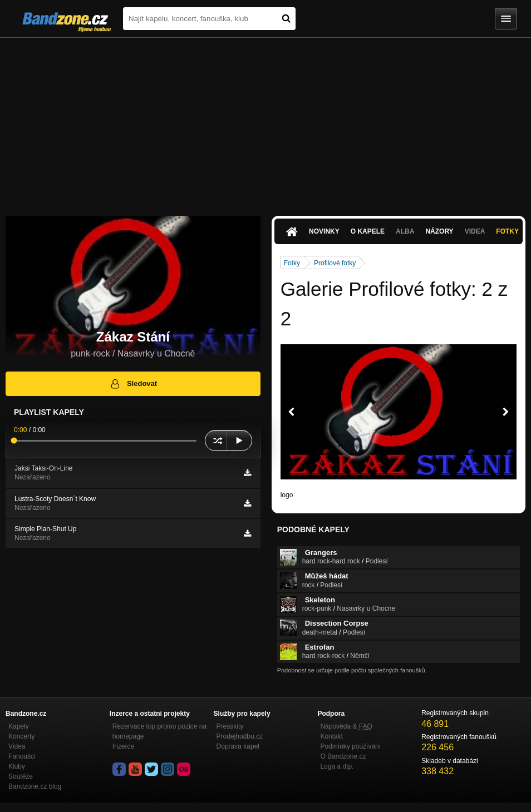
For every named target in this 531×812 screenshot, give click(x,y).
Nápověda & (346, 726)
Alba (405, 231)
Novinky (324, 231)
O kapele (368, 231)
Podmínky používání (350, 746)
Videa (475, 231)
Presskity (230, 726)
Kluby (17, 766)
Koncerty (21, 736)
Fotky (507, 231)
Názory (439, 231)
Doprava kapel (238, 746)
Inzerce (123, 746)
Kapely (19, 726)
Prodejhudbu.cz (240, 736)
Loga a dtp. (337, 766)
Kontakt (331, 736)
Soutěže (21, 776)
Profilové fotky (335, 263)
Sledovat (133, 384)
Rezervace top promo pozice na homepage (159, 731)
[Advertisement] (265, 121)
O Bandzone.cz (343, 756)
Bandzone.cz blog (35, 786)
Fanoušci (22, 756)
